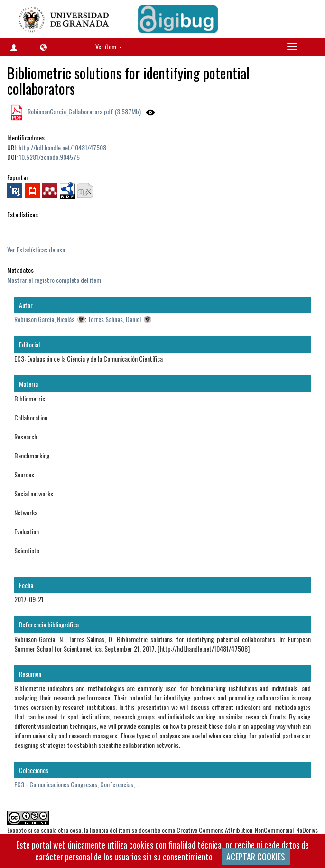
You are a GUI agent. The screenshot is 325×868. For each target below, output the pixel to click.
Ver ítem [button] (109, 46)
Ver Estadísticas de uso (36, 249)
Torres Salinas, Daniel (114, 319)
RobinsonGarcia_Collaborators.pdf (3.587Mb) (84, 111)
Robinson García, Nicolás (44, 319)
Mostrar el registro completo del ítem (54, 280)
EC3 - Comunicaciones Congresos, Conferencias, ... (77, 784)
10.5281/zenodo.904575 (49, 157)
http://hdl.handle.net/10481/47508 (62, 147)
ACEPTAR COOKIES (256, 857)
